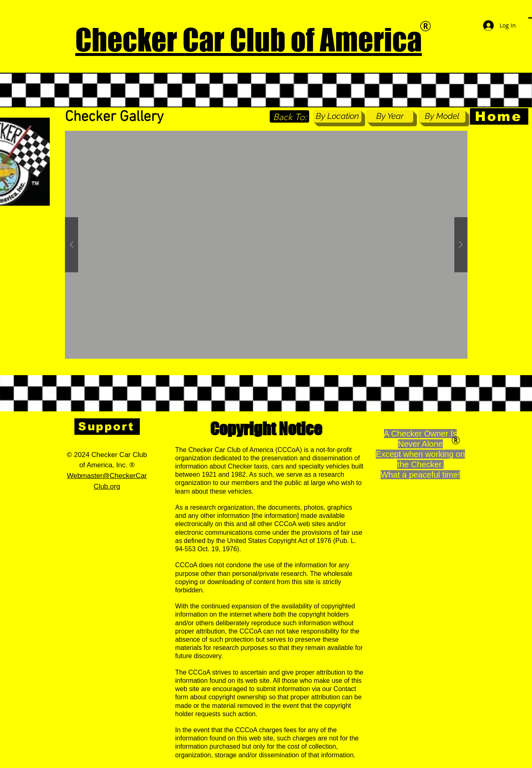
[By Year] (390, 116)
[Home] (499, 116)
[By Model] (442, 116)
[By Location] (337, 116)
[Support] (107, 427)
